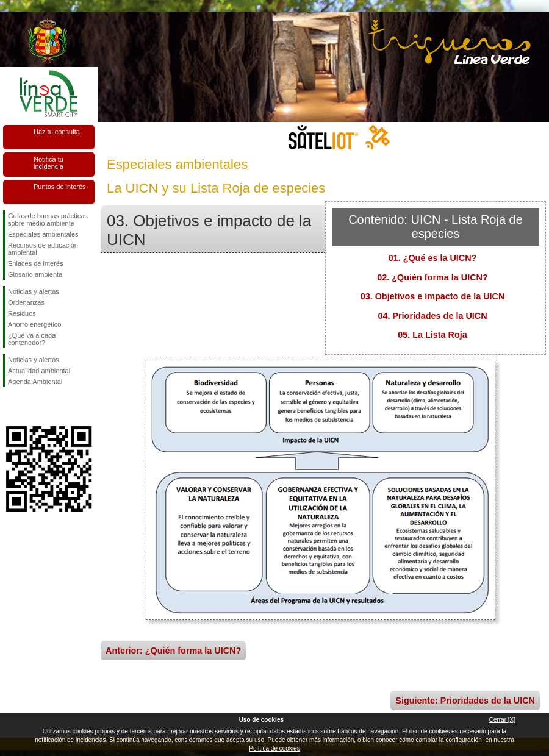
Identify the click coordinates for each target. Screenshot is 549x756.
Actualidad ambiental (39, 371)
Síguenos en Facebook (10, 407)
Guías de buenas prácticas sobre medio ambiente (48, 219)
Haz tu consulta (57, 132)
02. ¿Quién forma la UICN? (432, 277)
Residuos (22, 313)
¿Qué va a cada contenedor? (32, 339)
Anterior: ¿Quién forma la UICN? (173, 651)
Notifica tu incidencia (48, 163)
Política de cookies (274, 748)
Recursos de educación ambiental (43, 249)
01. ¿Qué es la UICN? (433, 258)
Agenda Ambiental (35, 382)
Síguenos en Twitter (30, 407)
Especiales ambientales (43, 234)
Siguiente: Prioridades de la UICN (465, 701)
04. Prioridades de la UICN (432, 316)
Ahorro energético (34, 324)
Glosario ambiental (36, 274)
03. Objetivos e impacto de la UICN (433, 296)
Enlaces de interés (36, 263)
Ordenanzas (26, 302)
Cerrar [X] (502, 720)
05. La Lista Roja (432, 335)
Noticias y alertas (34, 291)
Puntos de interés (60, 187)
